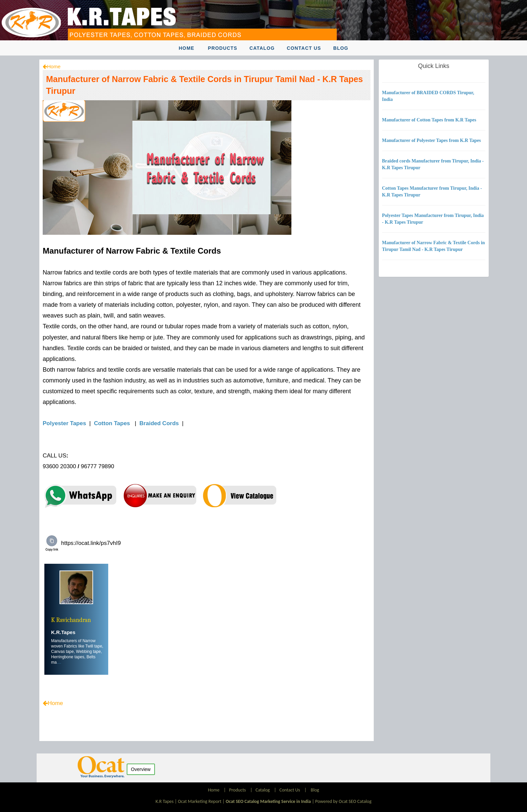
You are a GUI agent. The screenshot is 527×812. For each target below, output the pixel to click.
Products (222, 48)
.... (59, 662)
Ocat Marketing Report (199, 801)
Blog (341, 48)
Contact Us (304, 48)
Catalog (262, 48)
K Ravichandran (71, 620)
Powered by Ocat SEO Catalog (343, 801)
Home (187, 48)
